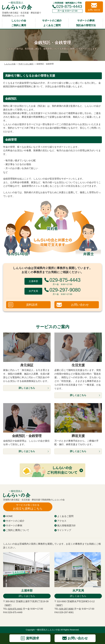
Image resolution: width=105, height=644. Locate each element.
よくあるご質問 (52, 25)
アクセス (62, 521)
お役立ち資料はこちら (28, 507)
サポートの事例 (86, 20)
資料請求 (32, 305)
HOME (9, 516)
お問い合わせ (80, 305)
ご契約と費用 (19, 25)
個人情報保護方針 (66, 526)
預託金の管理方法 (86, 25)
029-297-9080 (66, 609)
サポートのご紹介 (52, 20)
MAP (8, 605)
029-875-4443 (69, 6)
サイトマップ (64, 530)
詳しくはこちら (27, 596)
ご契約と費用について (17, 530)
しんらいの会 (19, 20)
